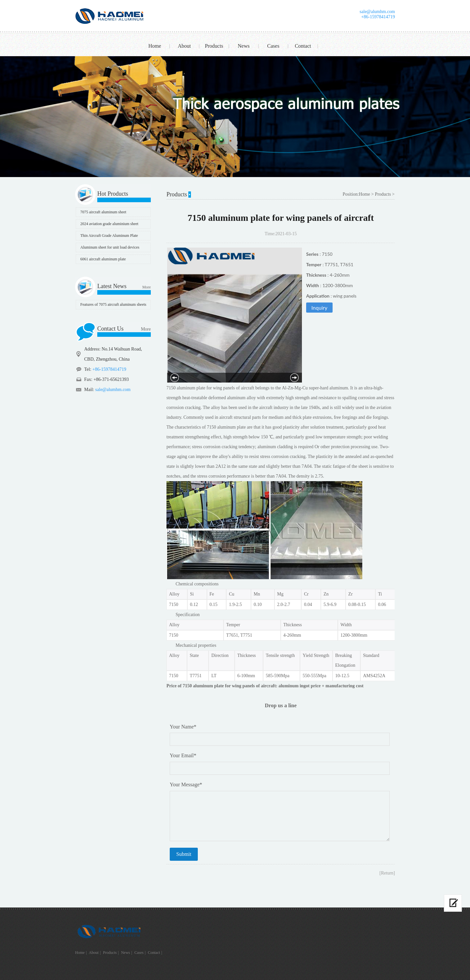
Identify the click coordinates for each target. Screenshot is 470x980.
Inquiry (319, 308)
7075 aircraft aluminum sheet (103, 212)
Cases (273, 46)
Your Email (183, 755)
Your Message (186, 784)
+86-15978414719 (378, 17)
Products (214, 46)
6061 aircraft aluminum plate (103, 259)
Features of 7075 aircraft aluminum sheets (113, 304)
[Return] (387, 873)
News (243, 46)
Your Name (183, 727)
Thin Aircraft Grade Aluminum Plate (109, 236)
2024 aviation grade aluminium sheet (109, 224)
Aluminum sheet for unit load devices (110, 247)
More (147, 287)
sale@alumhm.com (377, 12)
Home (155, 46)
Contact (303, 46)
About (184, 46)
